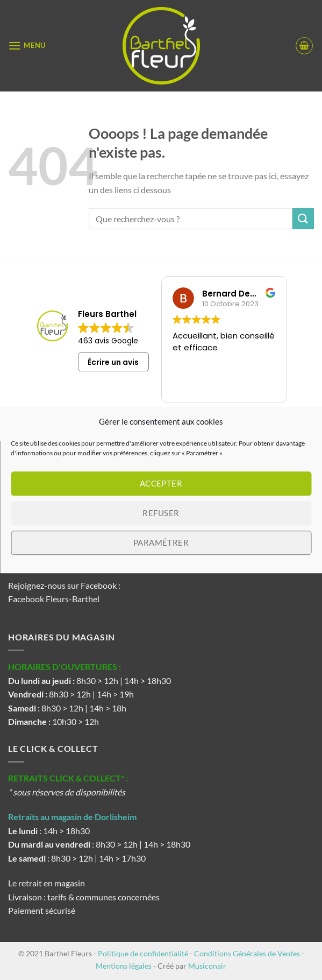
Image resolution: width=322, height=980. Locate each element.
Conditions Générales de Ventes (247, 953)
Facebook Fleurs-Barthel (54, 599)
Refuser (161, 513)
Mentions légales (124, 966)
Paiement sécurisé (42, 910)
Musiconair (207, 966)
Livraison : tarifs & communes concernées (84, 897)
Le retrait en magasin (46, 883)
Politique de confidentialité (143, 953)
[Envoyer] (303, 219)
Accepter (161, 483)
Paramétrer (161, 542)
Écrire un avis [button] (113, 362)
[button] (27, 45)
